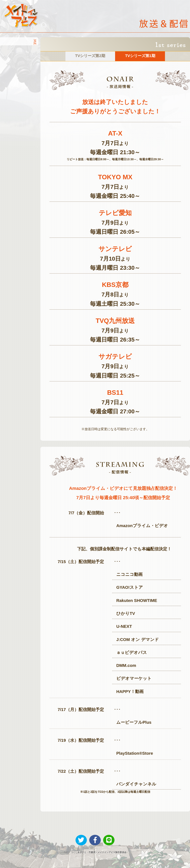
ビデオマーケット (134, 678)
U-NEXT (124, 626)
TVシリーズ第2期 (90, 56)
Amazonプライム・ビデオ (142, 526)
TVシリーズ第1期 (140, 56)
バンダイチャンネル (136, 784)
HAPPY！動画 (130, 691)
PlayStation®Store (135, 753)
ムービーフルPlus (134, 722)
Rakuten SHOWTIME (137, 600)
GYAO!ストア (130, 587)
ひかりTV (126, 613)
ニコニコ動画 (129, 574)
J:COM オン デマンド (138, 639)
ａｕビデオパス (132, 652)
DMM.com (126, 665)
